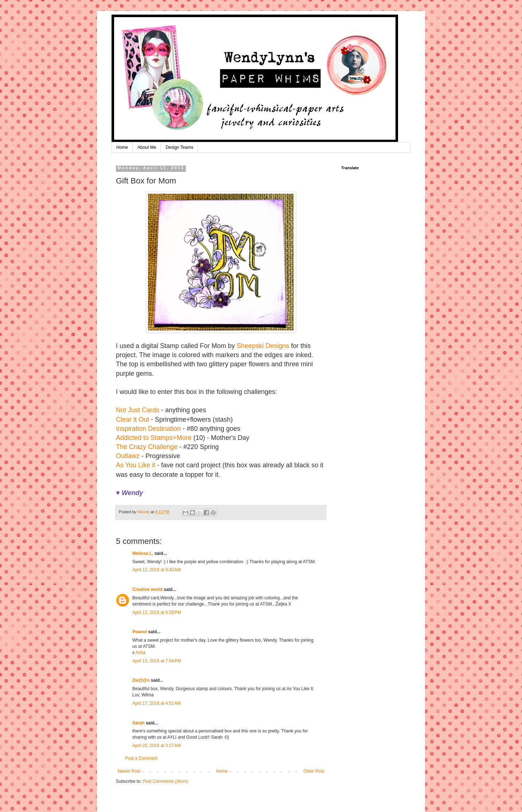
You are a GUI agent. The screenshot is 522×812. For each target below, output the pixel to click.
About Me (147, 147)
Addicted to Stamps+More (154, 438)
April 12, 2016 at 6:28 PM (157, 612)
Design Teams (179, 147)
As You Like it (136, 465)
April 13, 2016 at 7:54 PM (157, 661)
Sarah (138, 723)
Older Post (314, 771)
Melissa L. (143, 553)
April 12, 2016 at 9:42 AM (157, 570)
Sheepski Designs (263, 346)
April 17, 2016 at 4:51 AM (157, 703)
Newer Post (129, 771)
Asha (141, 653)
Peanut (140, 632)
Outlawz (128, 456)
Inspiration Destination (148, 429)
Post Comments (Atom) (165, 781)
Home (122, 147)
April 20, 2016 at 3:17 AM (157, 746)
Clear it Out (133, 419)
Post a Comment (141, 758)
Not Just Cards (138, 410)
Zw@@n (141, 680)
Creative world (147, 589)
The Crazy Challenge (147, 447)
